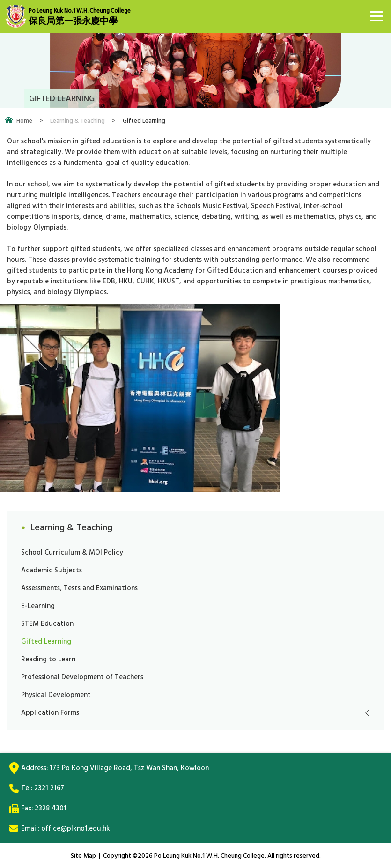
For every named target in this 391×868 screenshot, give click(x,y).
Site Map (83, 856)
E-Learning (38, 606)
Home (24, 121)
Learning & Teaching (77, 121)
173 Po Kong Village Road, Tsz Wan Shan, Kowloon (129, 768)
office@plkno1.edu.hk (76, 828)
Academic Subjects (52, 570)
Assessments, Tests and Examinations (79, 588)
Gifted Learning (46, 642)
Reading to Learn (48, 659)
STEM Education (47, 624)
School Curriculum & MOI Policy (72, 553)
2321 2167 (49, 788)
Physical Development (56, 695)
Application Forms (50, 713)
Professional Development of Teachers (82, 677)
